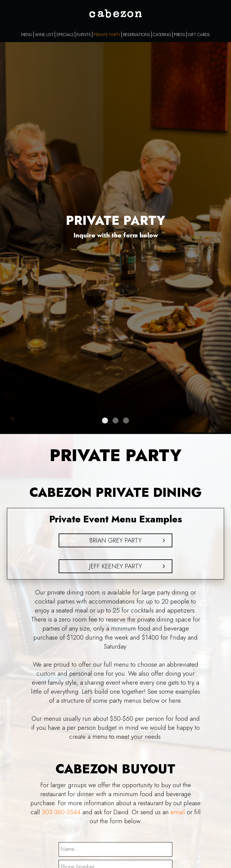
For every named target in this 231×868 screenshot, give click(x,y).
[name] (115, 849)
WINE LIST (44, 35)
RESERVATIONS (137, 35)
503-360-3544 (61, 812)
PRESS (180, 35)
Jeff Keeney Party (115, 566)
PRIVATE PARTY (107, 35)
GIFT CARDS (199, 35)
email (178, 812)
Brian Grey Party (115, 540)
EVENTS (84, 35)
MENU (27, 35)
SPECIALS (65, 35)
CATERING (162, 35)
